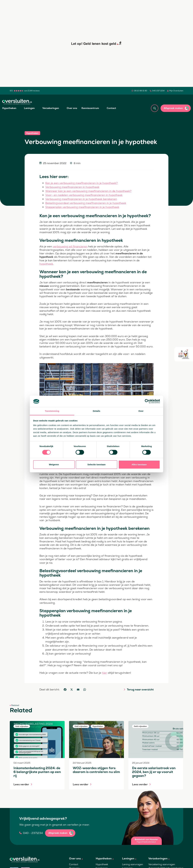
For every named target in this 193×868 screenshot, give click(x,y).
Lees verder (21, 784)
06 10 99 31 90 (141, 91)
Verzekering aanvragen (162, 864)
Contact (111, 108)
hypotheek (46, 264)
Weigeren (54, 464)
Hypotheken (9, 108)
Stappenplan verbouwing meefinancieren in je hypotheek (82, 207)
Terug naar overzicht (140, 690)
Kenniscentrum (90, 108)
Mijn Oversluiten (176, 91)
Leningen (29, 108)
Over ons (72, 108)
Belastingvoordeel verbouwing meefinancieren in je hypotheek (86, 203)
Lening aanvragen (133, 864)
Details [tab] (96, 411)
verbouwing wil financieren (70, 246)
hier (105, 673)
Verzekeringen (51, 108)
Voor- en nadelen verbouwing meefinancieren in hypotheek (84, 195)
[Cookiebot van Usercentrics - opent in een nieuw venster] (147, 401)
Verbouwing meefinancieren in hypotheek (72, 187)
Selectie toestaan (97, 464)
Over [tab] (141, 411)
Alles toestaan (139, 464)
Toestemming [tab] (52, 411)
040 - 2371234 (33, 833)
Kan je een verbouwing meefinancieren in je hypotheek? (82, 183)
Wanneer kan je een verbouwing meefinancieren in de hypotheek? (88, 191)
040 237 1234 (158, 91)
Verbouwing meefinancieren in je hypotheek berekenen (81, 199)
